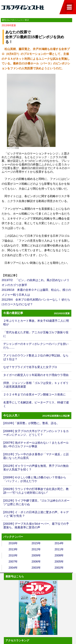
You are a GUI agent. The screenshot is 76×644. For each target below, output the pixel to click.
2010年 (13, 555)
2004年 (13, 568)
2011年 (59, 549)
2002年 (59, 568)
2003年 (36, 568)
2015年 (36, 543)
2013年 (13, 549)
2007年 (13, 561)
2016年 (13, 543)
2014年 (59, 543)
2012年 (36, 549)
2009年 (36, 555)
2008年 (59, 555)
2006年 (36, 561)
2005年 (59, 561)
